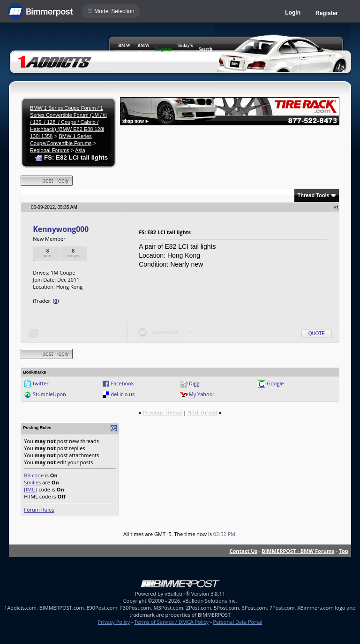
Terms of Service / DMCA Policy (171, 622)
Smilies (32, 482)
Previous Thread (162, 412)
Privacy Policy (114, 622)
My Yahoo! (201, 394)
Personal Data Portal (237, 622)
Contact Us (243, 551)
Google (275, 383)
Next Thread (202, 412)
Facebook (122, 383)
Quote (317, 333)
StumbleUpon (49, 394)
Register (327, 13)
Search (206, 49)
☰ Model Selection (111, 11)
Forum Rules (39, 510)
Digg (194, 383)
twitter (41, 383)
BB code (34, 475)
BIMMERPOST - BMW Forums (298, 551)
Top (344, 551)
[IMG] (30, 489)
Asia (80, 150)
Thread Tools (313, 195)
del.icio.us (123, 394)
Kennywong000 (61, 229)
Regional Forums (50, 150)
